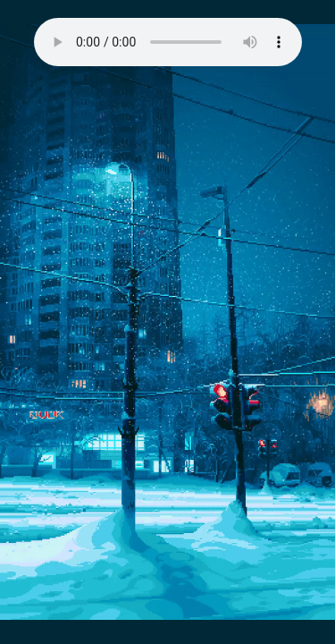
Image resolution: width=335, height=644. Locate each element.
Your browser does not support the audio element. (168, 42)
